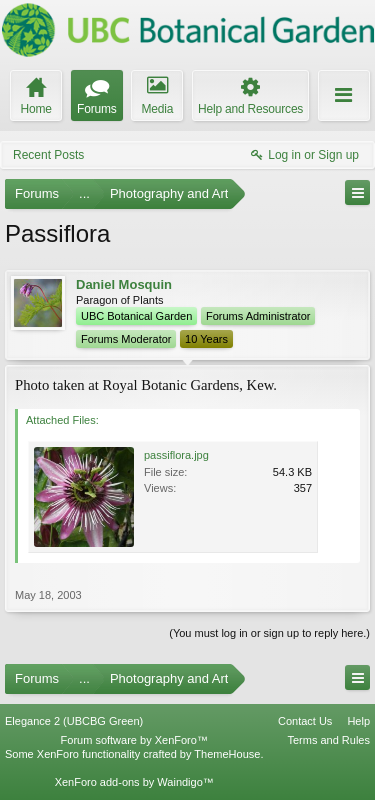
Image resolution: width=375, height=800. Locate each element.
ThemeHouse (227, 754)
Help (358, 721)
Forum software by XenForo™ (134, 740)
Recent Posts (48, 155)
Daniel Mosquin (124, 284)
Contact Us (305, 721)
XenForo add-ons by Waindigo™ (134, 782)
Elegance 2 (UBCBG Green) (74, 721)
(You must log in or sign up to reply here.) (269, 633)
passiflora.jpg (176, 455)
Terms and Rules (328, 740)
